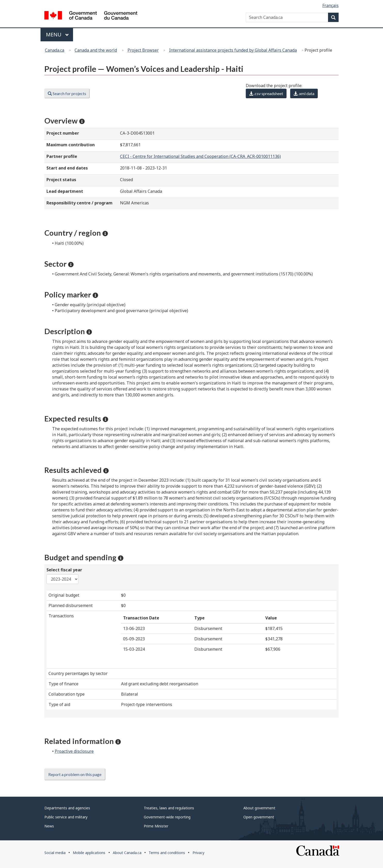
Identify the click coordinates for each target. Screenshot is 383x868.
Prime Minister (156, 826)
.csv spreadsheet (266, 93)
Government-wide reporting (167, 817)
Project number (63, 133)
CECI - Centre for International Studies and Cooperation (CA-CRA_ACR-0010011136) (200, 156)
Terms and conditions (167, 853)
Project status (61, 180)
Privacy (198, 853)
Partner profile (62, 156)
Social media (55, 853)
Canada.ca (55, 50)
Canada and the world (96, 50)
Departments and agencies (67, 808)
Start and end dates (67, 168)
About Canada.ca (127, 853)
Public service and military (66, 817)
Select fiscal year (64, 570)
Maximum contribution (71, 145)
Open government (259, 817)
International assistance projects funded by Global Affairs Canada (233, 50)
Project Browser (143, 50)
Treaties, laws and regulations (169, 808)
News (49, 826)
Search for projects (67, 93)
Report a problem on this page (75, 774)
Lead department (65, 191)
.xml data (304, 93)
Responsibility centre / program (79, 203)
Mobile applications (89, 853)
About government (259, 808)
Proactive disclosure (74, 751)
